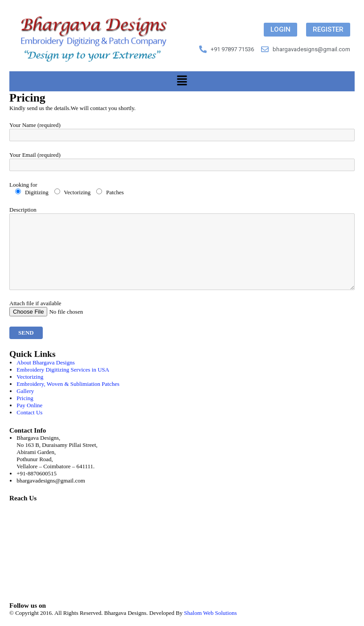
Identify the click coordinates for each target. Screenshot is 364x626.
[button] (182, 81)
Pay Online (29, 405)
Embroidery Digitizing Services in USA (63, 370)
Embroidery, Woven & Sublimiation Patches (68, 384)
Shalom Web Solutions (211, 613)
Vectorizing (30, 377)
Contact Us (29, 412)
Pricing (25, 398)
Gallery (25, 391)
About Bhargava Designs (45, 362)
